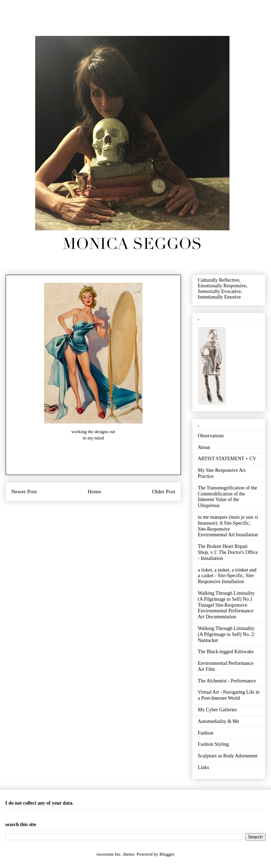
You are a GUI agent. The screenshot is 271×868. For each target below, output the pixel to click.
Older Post (164, 491)
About (204, 447)
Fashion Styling (213, 744)
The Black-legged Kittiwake (226, 652)
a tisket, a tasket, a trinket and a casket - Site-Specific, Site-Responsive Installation (227, 576)
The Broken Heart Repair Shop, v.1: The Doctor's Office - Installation (228, 552)
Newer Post (24, 491)
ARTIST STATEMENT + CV (227, 459)
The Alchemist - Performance (227, 681)
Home (94, 491)
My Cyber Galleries (217, 710)
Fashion (206, 733)
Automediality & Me (218, 721)
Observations (211, 436)
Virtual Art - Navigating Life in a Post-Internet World (229, 695)
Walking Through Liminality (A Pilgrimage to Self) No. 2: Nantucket (226, 634)
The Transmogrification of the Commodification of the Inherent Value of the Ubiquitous (227, 497)
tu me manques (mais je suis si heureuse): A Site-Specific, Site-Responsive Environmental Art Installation (228, 526)
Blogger (167, 854)
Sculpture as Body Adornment (228, 756)
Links (203, 767)
